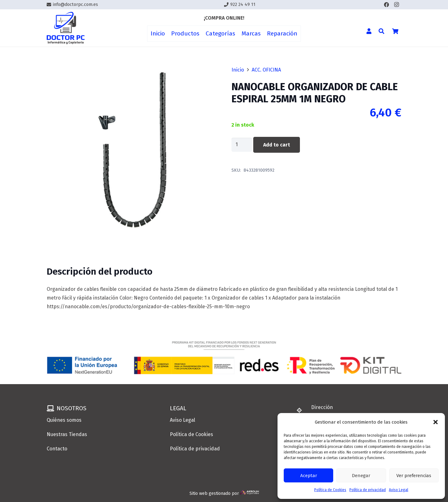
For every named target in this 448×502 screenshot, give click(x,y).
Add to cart (277, 145)
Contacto (57, 449)
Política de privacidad (368, 490)
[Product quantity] (242, 145)
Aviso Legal (399, 490)
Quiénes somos (64, 420)
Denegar (361, 476)
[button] (436, 422)
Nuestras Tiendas (67, 434)
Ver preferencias (414, 476)
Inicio (238, 70)
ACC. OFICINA (266, 70)
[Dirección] (302, 410)
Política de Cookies (330, 490)
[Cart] (395, 31)
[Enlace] (66, 28)
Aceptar (309, 476)
